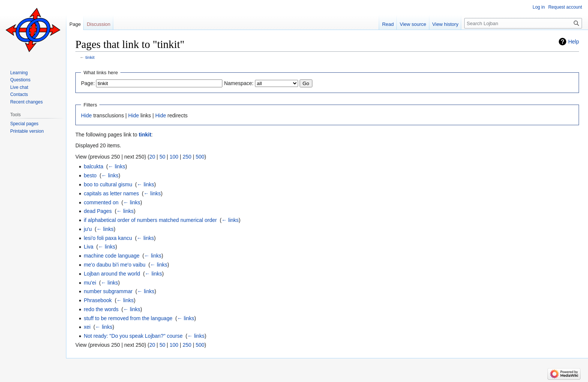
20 (152, 157)
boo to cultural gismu (108, 184)
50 (162, 157)
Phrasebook (98, 300)
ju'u (88, 229)
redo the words (101, 309)
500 (200, 157)
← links (117, 166)
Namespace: (239, 83)
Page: (88, 83)
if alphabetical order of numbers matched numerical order (150, 220)
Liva (88, 247)
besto (90, 175)
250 (187, 157)
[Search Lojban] (523, 23)
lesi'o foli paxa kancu (108, 238)
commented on (101, 202)
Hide (86, 115)
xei (87, 327)
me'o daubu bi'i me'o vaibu (114, 265)
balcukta (93, 166)
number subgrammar (108, 291)
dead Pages (98, 211)
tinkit (90, 57)
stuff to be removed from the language (128, 318)
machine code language (112, 256)
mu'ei (90, 283)
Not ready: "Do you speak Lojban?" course (133, 336)
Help (574, 42)
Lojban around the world (112, 274)
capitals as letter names (111, 193)
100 (174, 157)
